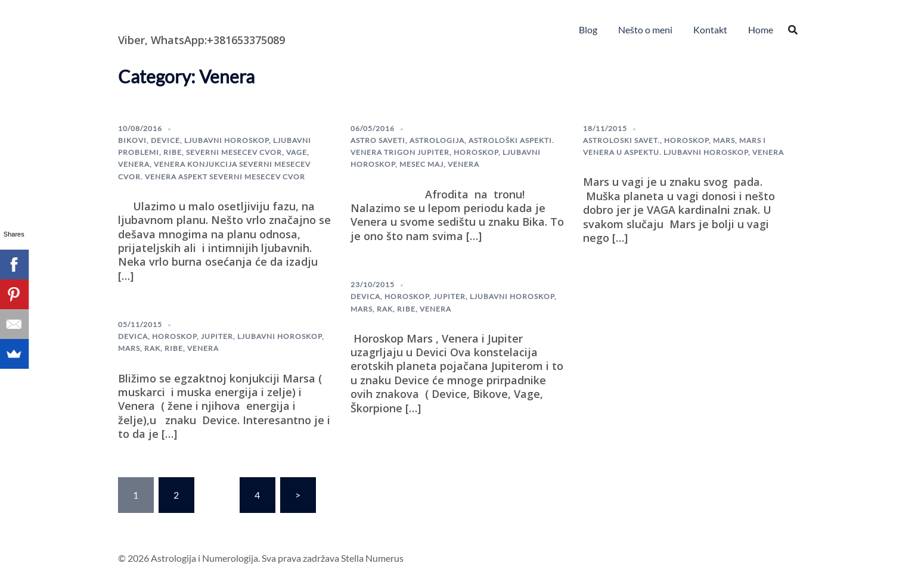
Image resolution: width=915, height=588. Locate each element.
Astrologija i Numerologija (187, 21)
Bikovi (132, 140)
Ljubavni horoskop (227, 140)
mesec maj (421, 164)
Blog (588, 29)
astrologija (437, 140)
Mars (724, 140)
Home (761, 29)
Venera (134, 164)
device (165, 140)
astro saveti (378, 140)
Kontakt (710, 29)
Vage (297, 152)
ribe (173, 152)
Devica (133, 336)
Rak (152, 348)
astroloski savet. (621, 140)
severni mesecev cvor (234, 152)
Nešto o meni (645, 29)
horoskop (476, 152)
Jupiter (217, 336)
